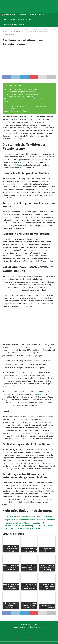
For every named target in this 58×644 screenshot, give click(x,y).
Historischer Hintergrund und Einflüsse (21, 92)
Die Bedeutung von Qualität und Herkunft (22, 104)
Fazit (7, 101)
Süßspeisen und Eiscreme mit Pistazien (21, 96)
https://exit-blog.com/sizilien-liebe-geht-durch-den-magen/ (29, 516)
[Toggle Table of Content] (51, 86)
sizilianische (38, 394)
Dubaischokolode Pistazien (13, 25)
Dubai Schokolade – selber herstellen (17, 20)
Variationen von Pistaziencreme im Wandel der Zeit (24, 99)
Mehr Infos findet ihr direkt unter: (17, 111)
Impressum (19, 627)
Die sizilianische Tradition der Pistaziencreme (21, 89)
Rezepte (23, 15)
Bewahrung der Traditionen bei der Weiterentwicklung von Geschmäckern (28, 107)
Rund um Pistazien (37, 15)
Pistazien (19, 165)
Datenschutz (29, 627)
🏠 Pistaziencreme (9, 15)
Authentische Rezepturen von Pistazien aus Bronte (25, 94)
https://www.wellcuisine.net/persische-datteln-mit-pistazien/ (30, 520)
